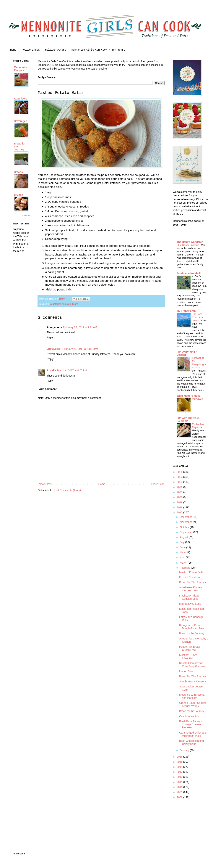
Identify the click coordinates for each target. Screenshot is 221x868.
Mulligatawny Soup (190, 604)
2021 (180, 492)
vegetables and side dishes (64, 304)
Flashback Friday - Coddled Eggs (190, 597)
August (184, 537)
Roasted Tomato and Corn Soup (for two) (192, 665)
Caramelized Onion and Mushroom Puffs (193, 734)
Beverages (21, 121)
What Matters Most (188, 396)
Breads (18, 172)
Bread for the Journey (192, 633)
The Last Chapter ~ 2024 (198, 317)
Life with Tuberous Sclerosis (188, 419)
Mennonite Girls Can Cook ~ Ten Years (98, 50)
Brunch (18, 195)
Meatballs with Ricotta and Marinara (192, 696)
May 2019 (198, 399)
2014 (180, 767)
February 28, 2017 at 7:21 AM (80, 327)
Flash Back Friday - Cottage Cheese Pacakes (190, 724)
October (185, 527)
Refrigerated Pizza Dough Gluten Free (192, 627)
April (183, 557)
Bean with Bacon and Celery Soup (191, 742)
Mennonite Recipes (20, 69)
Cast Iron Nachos (189, 716)
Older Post (157, 484)
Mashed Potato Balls (191, 572)
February (185, 568)
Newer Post (45, 484)
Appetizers (21, 99)
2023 (180, 482)
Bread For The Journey (193, 582)
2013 (180, 772)
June (183, 547)
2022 (180, 487)
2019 (180, 502)
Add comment (48, 389)
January (185, 750)
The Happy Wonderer (190, 242)
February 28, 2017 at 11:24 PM (80, 349)
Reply (50, 337)
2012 (180, 777)
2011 (180, 782)
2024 (180, 477)
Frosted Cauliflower (190, 577)
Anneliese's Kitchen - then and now (191, 589)
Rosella (51, 370)
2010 (180, 787)
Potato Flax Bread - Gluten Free (190, 648)
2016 (180, 757)
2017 (180, 512)
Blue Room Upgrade (188, 245)
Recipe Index (31, 50)
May (183, 552)
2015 (180, 762)
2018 (180, 507)
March (184, 563)
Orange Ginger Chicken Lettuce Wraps (193, 704)
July (182, 542)
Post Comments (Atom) (67, 490)
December (186, 517)
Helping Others (56, 50)
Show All (26, 216)
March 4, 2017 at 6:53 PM (72, 370)
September (186, 532)
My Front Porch (186, 311)
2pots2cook (54, 349)
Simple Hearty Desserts (193, 681)
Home (13, 50)
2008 (180, 797)
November (186, 522)
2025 (180, 472)
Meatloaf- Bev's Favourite (188, 656)
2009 (180, 792)
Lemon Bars (186, 671)
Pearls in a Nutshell (189, 273)
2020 (180, 497)
